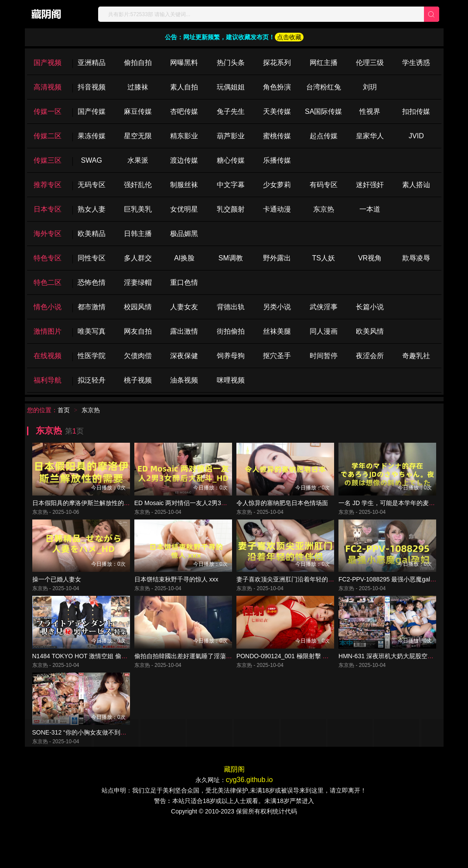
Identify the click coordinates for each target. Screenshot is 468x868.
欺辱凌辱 (416, 258)
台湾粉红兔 (324, 87)
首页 (64, 410)
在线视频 (48, 356)
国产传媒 (92, 111)
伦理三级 (370, 63)
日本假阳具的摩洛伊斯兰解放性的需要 (84, 513)
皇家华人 (370, 136)
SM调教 (231, 258)
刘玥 (370, 87)
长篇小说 (370, 307)
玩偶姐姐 (231, 87)
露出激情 (184, 331)
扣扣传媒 (416, 111)
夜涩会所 (370, 356)
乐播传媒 (277, 160)
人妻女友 (184, 307)
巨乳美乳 (138, 209)
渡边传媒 (184, 160)
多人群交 (138, 258)
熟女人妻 (92, 209)
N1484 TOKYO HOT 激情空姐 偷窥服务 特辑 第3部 (102, 688)
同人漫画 (324, 331)
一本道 (370, 209)
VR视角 (370, 258)
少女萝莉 (277, 185)
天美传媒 (277, 111)
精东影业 (184, 136)
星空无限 (138, 136)
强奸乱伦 (138, 185)
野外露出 (277, 258)
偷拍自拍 (138, 63)
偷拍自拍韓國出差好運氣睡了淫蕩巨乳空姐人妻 (198, 688)
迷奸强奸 (370, 185)
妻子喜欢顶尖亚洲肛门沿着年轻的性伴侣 (291, 601)
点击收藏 (289, 37)
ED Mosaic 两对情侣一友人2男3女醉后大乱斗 (196, 513)
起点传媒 (324, 136)
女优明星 (184, 209)
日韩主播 (138, 234)
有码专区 (324, 185)
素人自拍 (184, 87)
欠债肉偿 (138, 356)
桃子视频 (138, 380)
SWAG (92, 160)
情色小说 (48, 307)
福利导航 (48, 380)
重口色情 (184, 282)
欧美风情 (370, 331)
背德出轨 (231, 307)
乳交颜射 (231, 209)
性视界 (370, 111)
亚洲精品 (92, 63)
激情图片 (48, 331)
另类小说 (277, 307)
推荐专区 (48, 185)
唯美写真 (92, 331)
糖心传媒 (231, 160)
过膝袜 (138, 87)
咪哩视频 (231, 380)
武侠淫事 (324, 307)
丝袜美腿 (277, 331)
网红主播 (324, 63)
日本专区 (48, 209)
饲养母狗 (231, 356)
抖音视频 (92, 87)
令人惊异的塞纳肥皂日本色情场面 (282, 513)
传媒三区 (48, 160)
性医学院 (92, 356)
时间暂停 (324, 356)
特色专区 (48, 258)
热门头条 (231, 63)
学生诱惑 (416, 63)
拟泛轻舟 (92, 380)
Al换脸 (184, 258)
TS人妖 (323, 258)
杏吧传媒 (184, 111)
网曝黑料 (184, 63)
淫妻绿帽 (138, 282)
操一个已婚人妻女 (57, 601)
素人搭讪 (416, 185)
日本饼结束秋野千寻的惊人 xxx (176, 601)
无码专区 (92, 185)
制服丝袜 (184, 185)
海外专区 (48, 234)
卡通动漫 (277, 209)
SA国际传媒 (323, 111)
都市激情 (92, 307)
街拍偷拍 (231, 331)
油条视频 (184, 380)
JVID (416, 136)
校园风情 (138, 307)
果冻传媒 (92, 136)
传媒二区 (48, 136)
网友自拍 (138, 331)
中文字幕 (231, 185)
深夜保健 (184, 356)
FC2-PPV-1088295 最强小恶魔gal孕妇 (390, 601)
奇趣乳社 (416, 356)
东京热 (324, 209)
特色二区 (48, 282)
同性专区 (92, 258)
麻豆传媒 (138, 111)
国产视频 (48, 63)
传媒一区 (48, 111)
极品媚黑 (184, 234)
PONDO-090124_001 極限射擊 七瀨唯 (289, 688)
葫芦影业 (231, 136)
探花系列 (277, 63)
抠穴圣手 (277, 356)
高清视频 (48, 87)
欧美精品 (92, 234)
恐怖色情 (92, 282)
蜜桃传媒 (277, 136)
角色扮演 (277, 87)
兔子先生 (231, 111)
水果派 (138, 160)
